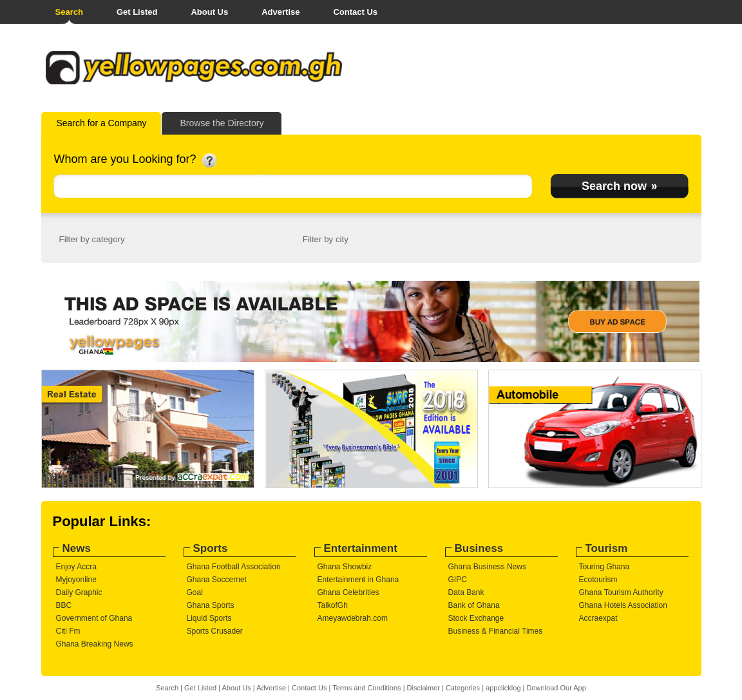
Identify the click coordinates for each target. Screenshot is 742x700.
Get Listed (137, 12)
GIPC (458, 580)
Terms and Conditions (366, 688)
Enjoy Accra (76, 567)
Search (69, 12)
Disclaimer (423, 688)
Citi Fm (68, 631)
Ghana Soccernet (217, 580)
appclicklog (503, 688)
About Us (209, 12)
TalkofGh (333, 605)
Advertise (281, 12)
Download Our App (556, 688)
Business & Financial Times (496, 631)
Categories (463, 688)
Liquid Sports (209, 618)
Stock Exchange (476, 618)
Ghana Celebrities (348, 592)
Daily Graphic (79, 592)
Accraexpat (598, 618)
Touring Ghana (604, 567)
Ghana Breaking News (95, 644)
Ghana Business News (487, 567)
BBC (64, 605)
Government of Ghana (94, 618)
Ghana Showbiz (345, 567)
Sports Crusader (215, 631)
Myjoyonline (76, 580)
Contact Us (355, 12)
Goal (195, 592)
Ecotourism (598, 580)
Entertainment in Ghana (358, 580)
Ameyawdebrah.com (353, 618)
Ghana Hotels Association (623, 605)
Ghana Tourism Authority (621, 592)
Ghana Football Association (234, 567)
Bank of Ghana (474, 605)
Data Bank (466, 592)
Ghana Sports (211, 605)
